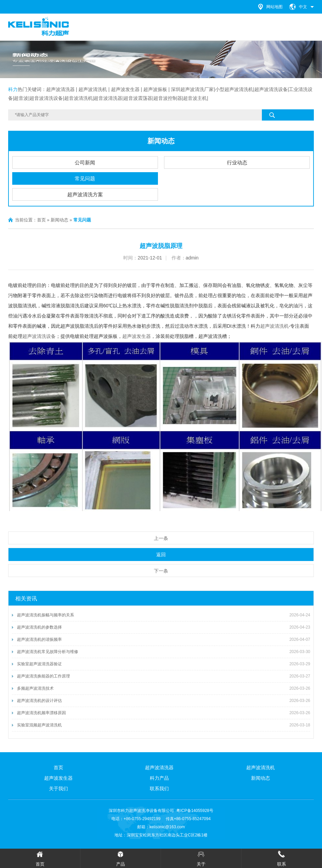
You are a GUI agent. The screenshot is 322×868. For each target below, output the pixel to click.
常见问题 (85, 178)
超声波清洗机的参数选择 (39, 627)
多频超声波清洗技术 (35, 688)
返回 (161, 555)
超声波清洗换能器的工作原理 (43, 676)
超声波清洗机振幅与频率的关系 (46, 615)
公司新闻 (85, 162)
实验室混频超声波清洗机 (39, 725)
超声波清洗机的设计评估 (39, 701)
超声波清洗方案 (85, 194)
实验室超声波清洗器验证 (39, 664)
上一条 (161, 538)
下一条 (161, 571)
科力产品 (159, 778)
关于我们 (58, 789)
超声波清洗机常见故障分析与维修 (48, 652)
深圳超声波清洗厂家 (192, 89)
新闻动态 (161, 141)
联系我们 (159, 789)
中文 (303, 7)
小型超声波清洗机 (234, 89)
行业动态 (237, 162)
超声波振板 (155, 89)
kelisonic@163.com (167, 827)
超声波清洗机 (274, 326)
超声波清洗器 (60, 89)
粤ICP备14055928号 (195, 811)
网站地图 (274, 7)
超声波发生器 (125, 89)
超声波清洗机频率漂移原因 (41, 713)
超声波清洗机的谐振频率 (39, 639)
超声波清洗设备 (271, 89)
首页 (41, 220)
